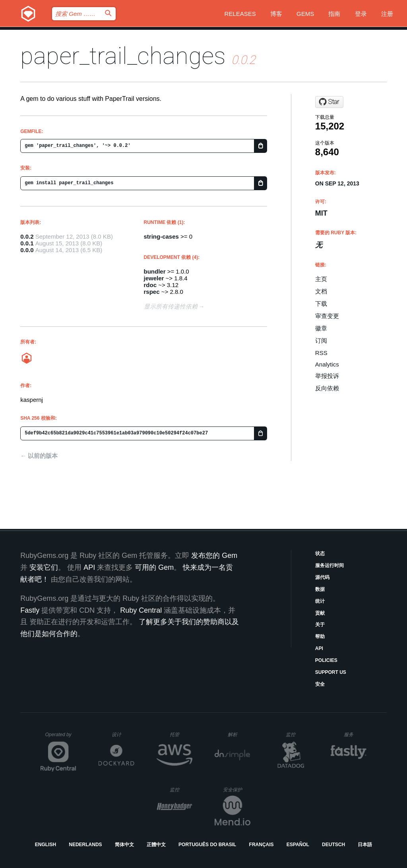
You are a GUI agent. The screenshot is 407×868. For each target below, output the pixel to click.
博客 (276, 14)
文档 (321, 291)
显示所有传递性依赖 (171, 306)
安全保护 (237, 790)
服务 (355, 734)
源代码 (322, 577)
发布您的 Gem (214, 556)
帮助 (320, 637)
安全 (320, 684)
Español (298, 845)
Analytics (327, 364)
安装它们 (44, 567)
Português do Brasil (207, 845)
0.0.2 (27, 236)
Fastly (30, 610)
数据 (320, 589)
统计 (320, 601)
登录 (361, 14)
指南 (334, 14)
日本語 (365, 845)
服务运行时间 (329, 565)
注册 (387, 14)
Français (262, 845)
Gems (305, 14)
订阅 (321, 340)
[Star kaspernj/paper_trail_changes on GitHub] (329, 102)
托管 (180, 734)
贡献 (320, 613)
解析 (239, 734)
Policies (326, 660)
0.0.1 (27, 243)
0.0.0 (27, 250)
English (46, 845)
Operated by (61, 737)
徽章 (321, 328)
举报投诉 (327, 376)
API (319, 648)
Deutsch (333, 845)
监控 (297, 734)
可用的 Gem (154, 567)
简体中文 (124, 845)
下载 (321, 304)
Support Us (331, 672)
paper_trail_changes (123, 56)
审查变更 (327, 316)
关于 (320, 625)
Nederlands (85, 845)
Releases (240, 14)
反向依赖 (327, 388)
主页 (321, 279)
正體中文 (156, 845)
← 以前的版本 (39, 456)
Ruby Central (141, 610)
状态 (320, 554)
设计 (123, 734)
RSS (321, 353)
